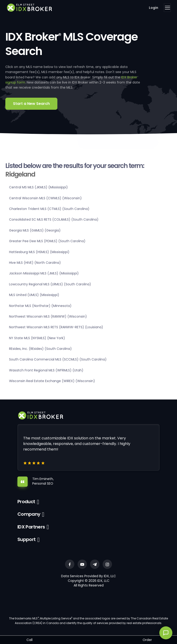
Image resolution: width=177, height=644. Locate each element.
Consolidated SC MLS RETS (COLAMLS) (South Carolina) (54, 219)
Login (154, 8)
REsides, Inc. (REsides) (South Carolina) (40, 349)
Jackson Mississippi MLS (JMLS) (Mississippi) (44, 273)
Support (27, 539)
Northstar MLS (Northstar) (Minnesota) (40, 306)
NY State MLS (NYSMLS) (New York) (37, 338)
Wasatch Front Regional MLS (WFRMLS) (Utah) (46, 370)
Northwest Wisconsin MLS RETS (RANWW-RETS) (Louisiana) (56, 327)
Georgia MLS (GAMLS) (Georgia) (35, 230)
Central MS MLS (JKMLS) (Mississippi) (38, 187)
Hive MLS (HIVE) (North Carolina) (35, 263)
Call (29, 640)
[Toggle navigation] (167, 8)
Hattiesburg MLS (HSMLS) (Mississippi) (39, 252)
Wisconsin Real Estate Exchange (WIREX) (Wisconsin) (52, 381)
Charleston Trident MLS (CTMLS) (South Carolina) (49, 209)
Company (29, 514)
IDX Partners (31, 527)
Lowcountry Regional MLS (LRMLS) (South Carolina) (50, 284)
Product (26, 502)
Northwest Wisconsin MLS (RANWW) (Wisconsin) (48, 316)
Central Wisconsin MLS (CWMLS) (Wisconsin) (45, 198)
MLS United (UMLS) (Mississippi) (34, 295)
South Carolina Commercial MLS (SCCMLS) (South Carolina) (58, 359)
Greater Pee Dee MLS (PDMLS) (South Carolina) (47, 241)
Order (147, 640)
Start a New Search (31, 104)
